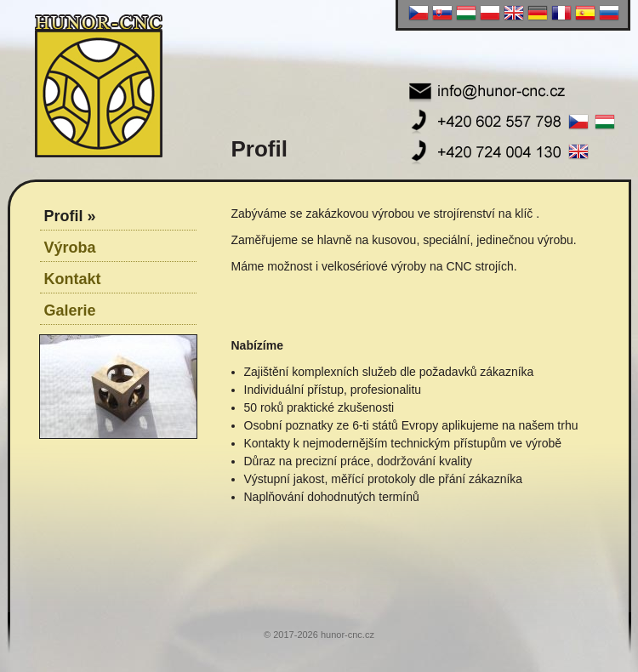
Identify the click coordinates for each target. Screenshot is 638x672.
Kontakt (73, 279)
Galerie (70, 310)
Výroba (70, 248)
